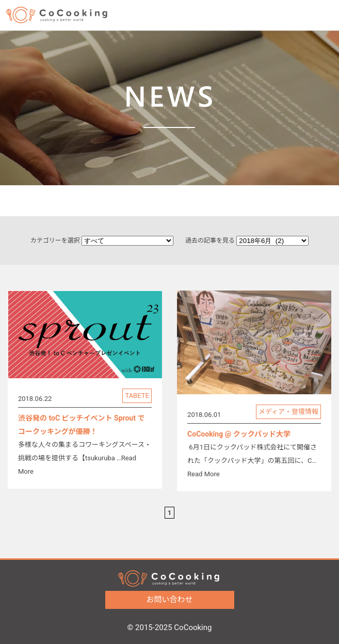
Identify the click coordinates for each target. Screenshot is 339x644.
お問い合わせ (153, 600)
